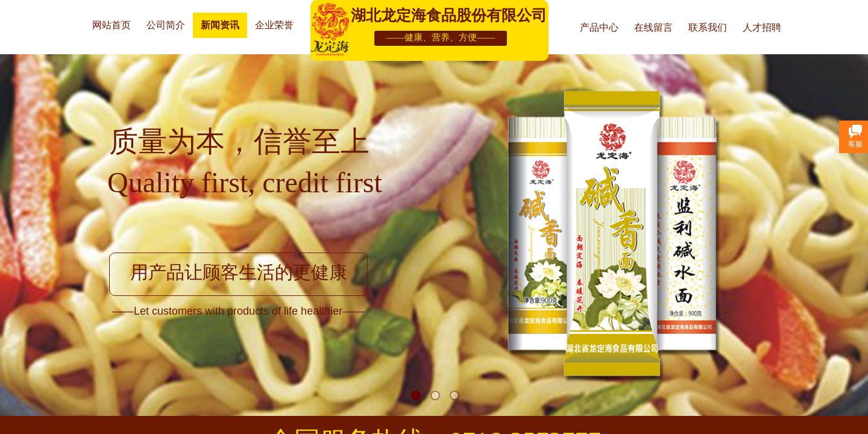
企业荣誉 (274, 25)
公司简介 (166, 25)
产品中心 (599, 27)
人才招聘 (762, 27)
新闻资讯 (220, 25)
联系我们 (708, 27)
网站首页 (112, 25)
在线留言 (653, 27)
